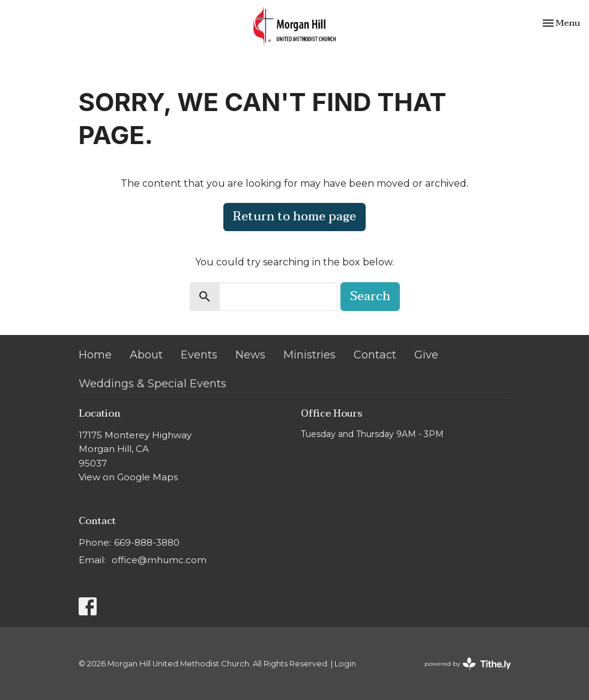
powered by (468, 664)
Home (95, 355)
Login (345, 664)
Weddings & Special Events (153, 384)
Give (426, 355)
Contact (375, 355)
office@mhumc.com (159, 560)
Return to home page (294, 217)
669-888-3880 (147, 542)
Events (199, 355)
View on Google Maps (128, 477)
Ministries (310, 355)
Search (370, 297)
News (250, 355)
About (146, 355)
